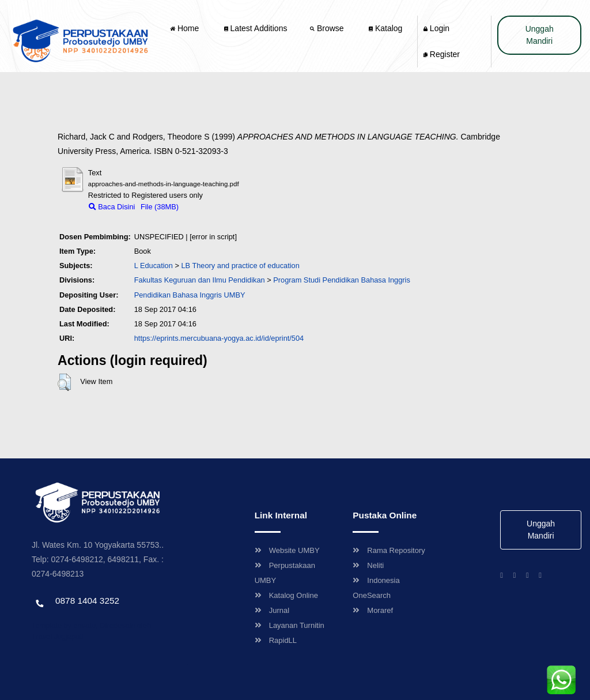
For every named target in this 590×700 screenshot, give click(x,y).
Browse (328, 28)
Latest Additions (256, 28)
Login (436, 28)
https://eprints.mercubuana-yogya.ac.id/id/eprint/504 (219, 338)
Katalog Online (286, 595)
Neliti (368, 565)
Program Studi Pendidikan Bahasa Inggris (342, 280)
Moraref (373, 610)
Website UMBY (287, 550)
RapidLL (276, 640)
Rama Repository (389, 550)
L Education (154, 266)
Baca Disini (112, 207)
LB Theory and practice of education (240, 266)
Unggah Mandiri (540, 35)
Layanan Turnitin (290, 625)
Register (442, 54)
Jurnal (272, 610)
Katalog (385, 28)
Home (186, 28)
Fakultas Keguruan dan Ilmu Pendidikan (200, 280)
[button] (64, 382)
